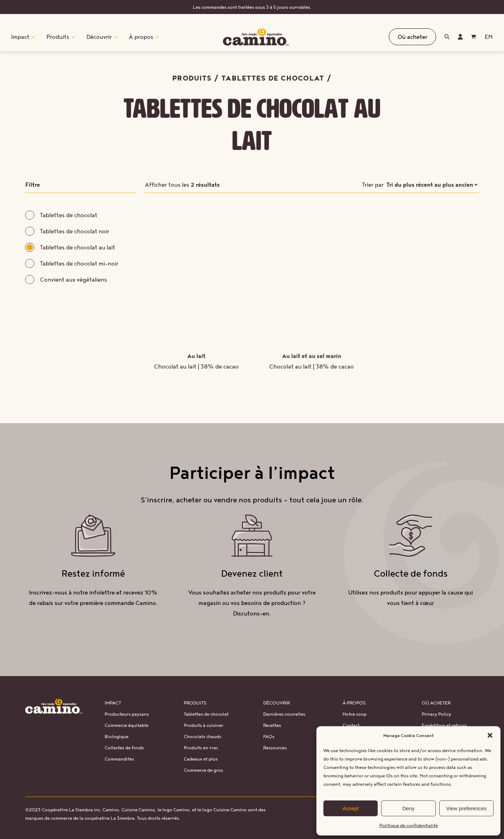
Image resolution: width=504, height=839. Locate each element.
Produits (192, 78)
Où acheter (412, 37)
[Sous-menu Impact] (33, 37)
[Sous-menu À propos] (157, 37)
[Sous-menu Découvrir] (115, 37)
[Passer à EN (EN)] (489, 37)
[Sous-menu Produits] (73, 37)
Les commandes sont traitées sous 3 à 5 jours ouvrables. (252, 7)
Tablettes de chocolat (273, 78)
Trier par (373, 184)
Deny (408, 808)
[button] (490, 735)
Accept (351, 808)
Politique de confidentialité (409, 825)
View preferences (467, 808)
